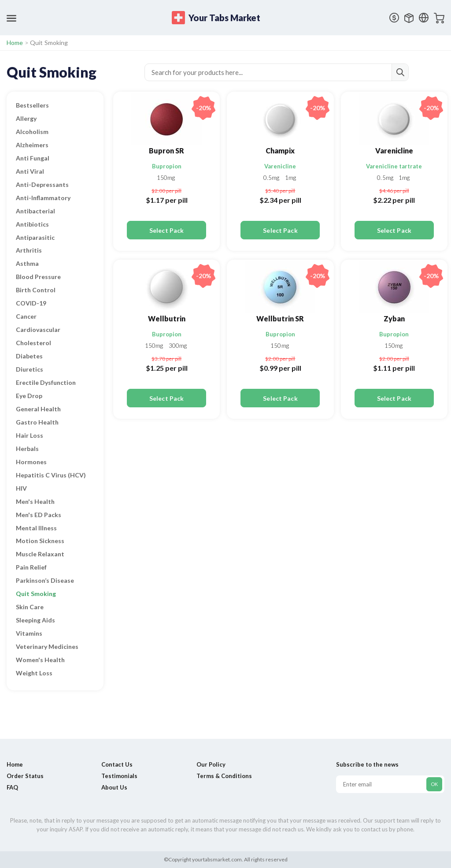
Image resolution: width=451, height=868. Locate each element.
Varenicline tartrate (394, 166)
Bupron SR (166, 151)
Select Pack (166, 230)
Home (15, 43)
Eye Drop (29, 396)
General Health (38, 409)
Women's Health (40, 660)
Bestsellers (32, 105)
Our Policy (211, 764)
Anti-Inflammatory (43, 198)
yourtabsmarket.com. (217, 859)
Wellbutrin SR (280, 319)
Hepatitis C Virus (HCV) (51, 475)
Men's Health (35, 501)
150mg (166, 178)
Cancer (26, 316)
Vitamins (29, 633)
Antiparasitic (35, 237)
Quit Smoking (36, 594)
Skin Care (30, 607)
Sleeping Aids (35, 620)
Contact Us (117, 764)
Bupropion (167, 166)
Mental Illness (36, 528)
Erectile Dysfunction (46, 382)
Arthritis (29, 250)
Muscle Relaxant (40, 554)
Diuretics (30, 369)
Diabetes (29, 356)
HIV (21, 488)
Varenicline (280, 166)
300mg (178, 346)
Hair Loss (30, 435)
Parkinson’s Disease (45, 580)
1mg (290, 178)
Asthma (27, 263)
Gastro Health (37, 422)
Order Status (25, 776)
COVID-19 (31, 303)
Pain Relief (31, 567)
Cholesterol (33, 343)
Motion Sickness (40, 541)
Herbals (27, 449)
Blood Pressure (38, 277)
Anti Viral (30, 171)
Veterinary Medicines (47, 646)
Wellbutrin (167, 319)
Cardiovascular (38, 330)
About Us (114, 787)
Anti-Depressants (42, 184)
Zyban (394, 319)
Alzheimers (32, 145)
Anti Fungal (33, 158)
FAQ (12, 787)
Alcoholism (32, 132)
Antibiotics (32, 224)
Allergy (26, 118)
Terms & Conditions (224, 776)
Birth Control (36, 290)
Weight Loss (34, 673)
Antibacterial (35, 211)
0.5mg (272, 178)
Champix (280, 151)
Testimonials (119, 776)
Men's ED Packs (39, 515)
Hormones (31, 462)
